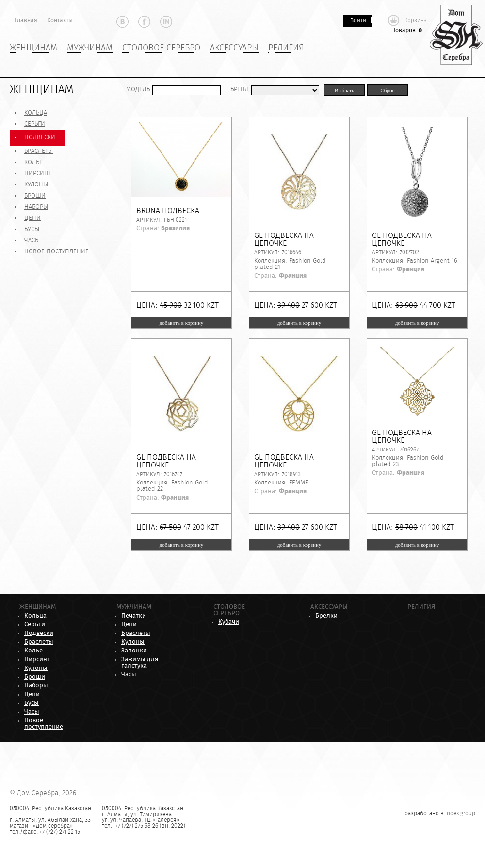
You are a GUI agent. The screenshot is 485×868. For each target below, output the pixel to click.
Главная (26, 20)
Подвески (40, 138)
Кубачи (229, 622)
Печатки (134, 616)
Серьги (35, 124)
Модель (138, 90)
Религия (286, 48)
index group (460, 813)
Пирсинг (38, 174)
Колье (33, 162)
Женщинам (33, 48)
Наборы (36, 207)
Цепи (32, 218)
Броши (35, 196)
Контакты (60, 20)
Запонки (134, 651)
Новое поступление (57, 252)
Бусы (32, 229)
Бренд (240, 90)
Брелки (326, 616)
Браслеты (39, 151)
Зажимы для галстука (140, 663)
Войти (358, 20)
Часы (32, 241)
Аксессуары (234, 48)
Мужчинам (90, 48)
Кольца (36, 113)
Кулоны (36, 185)
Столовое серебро (161, 48)
